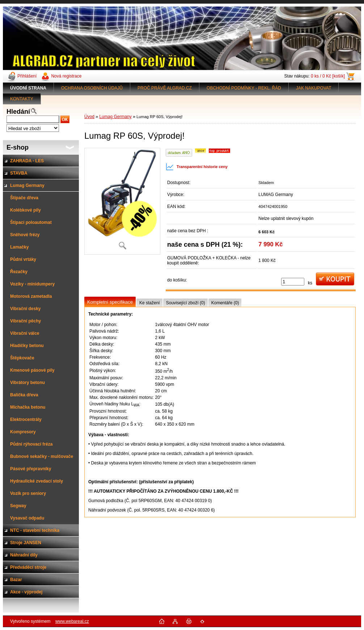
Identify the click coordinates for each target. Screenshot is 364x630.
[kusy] (293, 282)
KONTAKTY (22, 99)
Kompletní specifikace (110, 302)
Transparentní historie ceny (197, 167)
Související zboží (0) (186, 303)
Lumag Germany (115, 117)
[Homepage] (28, 88)
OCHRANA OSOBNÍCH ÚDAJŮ (92, 88)
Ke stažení (150, 303)
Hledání (18, 112)
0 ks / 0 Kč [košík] (328, 76)
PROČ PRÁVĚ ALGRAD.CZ (165, 88)
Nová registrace (66, 76)
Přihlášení (27, 76)
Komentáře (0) (225, 303)
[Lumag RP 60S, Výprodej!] (122, 201)
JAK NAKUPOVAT (314, 88)
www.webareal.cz (72, 621)
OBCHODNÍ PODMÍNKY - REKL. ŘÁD (244, 88)
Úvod (89, 117)
